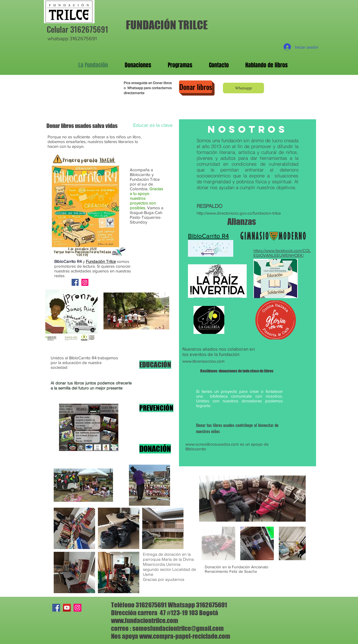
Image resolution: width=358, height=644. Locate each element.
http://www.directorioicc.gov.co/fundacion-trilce (239, 213)
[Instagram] (85, 282)
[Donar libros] (196, 87)
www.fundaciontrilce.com (145, 621)
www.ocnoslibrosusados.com (212, 444)
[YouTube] (67, 608)
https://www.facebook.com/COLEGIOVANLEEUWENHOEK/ (282, 253)
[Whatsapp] (243, 88)
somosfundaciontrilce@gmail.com (178, 628)
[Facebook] (75, 282)
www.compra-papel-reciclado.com (185, 636)
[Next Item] (296, 499)
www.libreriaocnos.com (203, 361)
